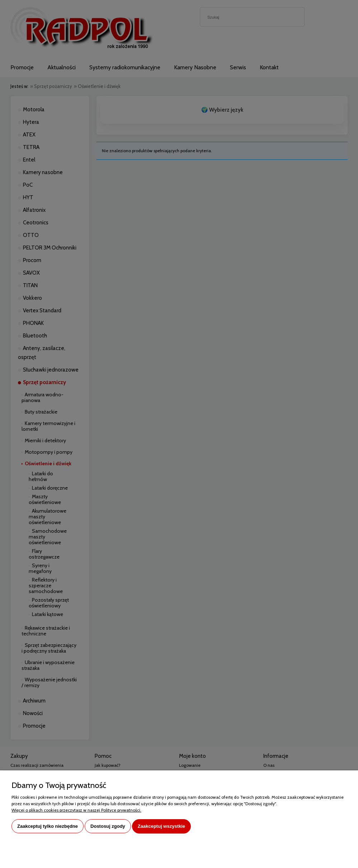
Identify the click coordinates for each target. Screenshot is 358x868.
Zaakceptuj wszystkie (161, 826)
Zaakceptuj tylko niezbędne (48, 826)
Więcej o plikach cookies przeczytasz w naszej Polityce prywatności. (76, 810)
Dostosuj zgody (108, 826)
